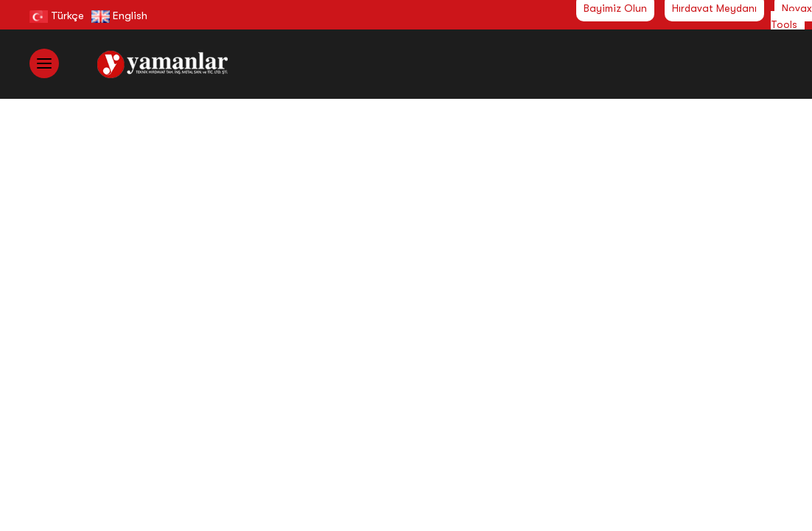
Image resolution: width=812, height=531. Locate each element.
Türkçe (57, 15)
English (119, 15)
